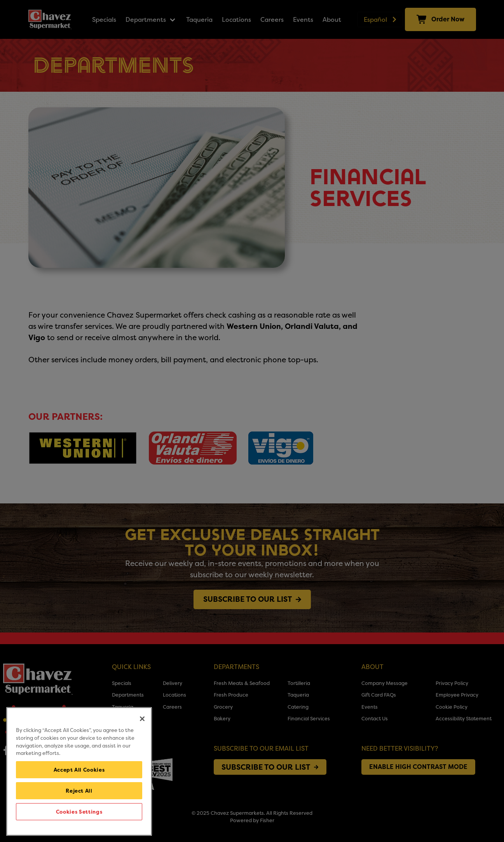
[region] (79, 771)
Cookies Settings (79, 812)
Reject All (79, 791)
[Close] (142, 719)
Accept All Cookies (79, 770)
